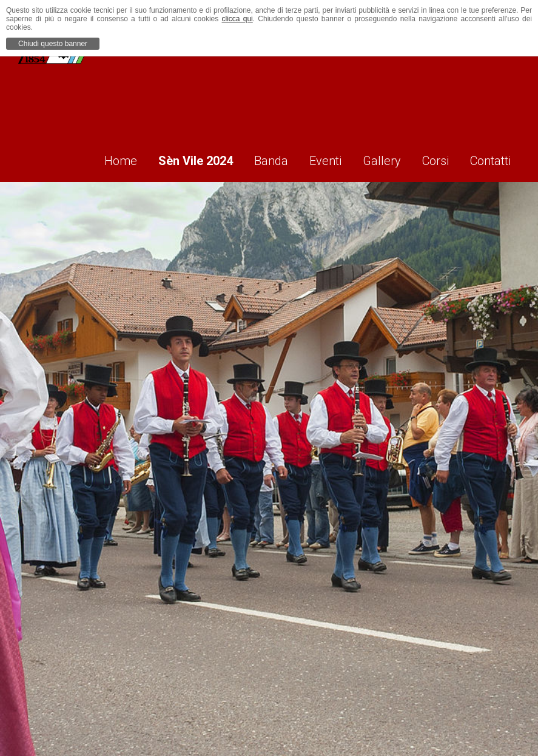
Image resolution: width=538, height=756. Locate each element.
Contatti (493, 158)
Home (98, 158)
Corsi (434, 158)
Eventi (315, 158)
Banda (257, 158)
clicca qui (237, 19)
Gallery (376, 158)
